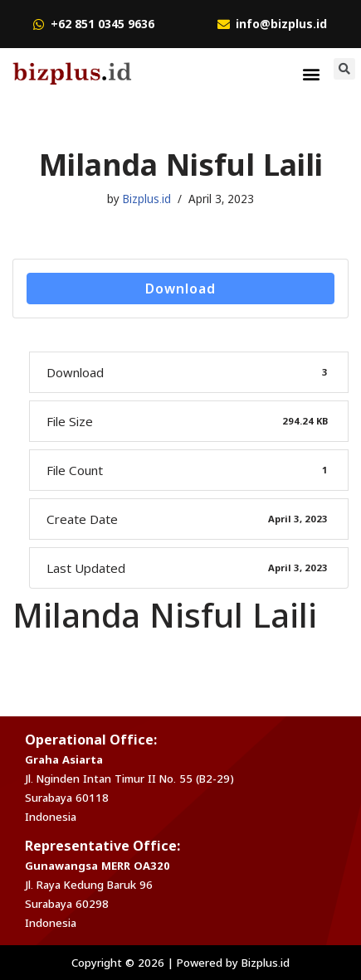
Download (180, 289)
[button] (312, 73)
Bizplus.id (147, 199)
